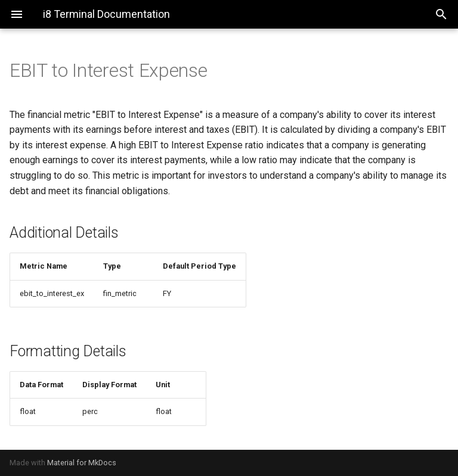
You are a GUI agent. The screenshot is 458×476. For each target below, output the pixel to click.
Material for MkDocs (82, 463)
